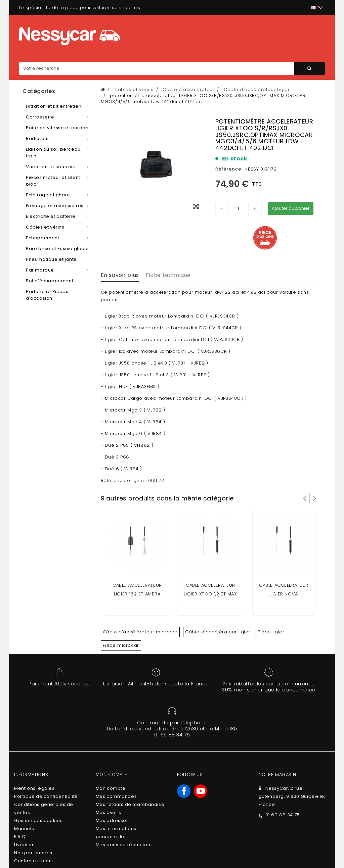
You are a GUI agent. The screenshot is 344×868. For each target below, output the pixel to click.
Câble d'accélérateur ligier (218, 632)
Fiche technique (168, 275)
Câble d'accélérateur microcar (140, 632)
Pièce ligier (271, 632)
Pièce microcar (121, 645)
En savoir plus (120, 275)
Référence (228, 169)
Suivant (315, 498)
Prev (305, 498)
